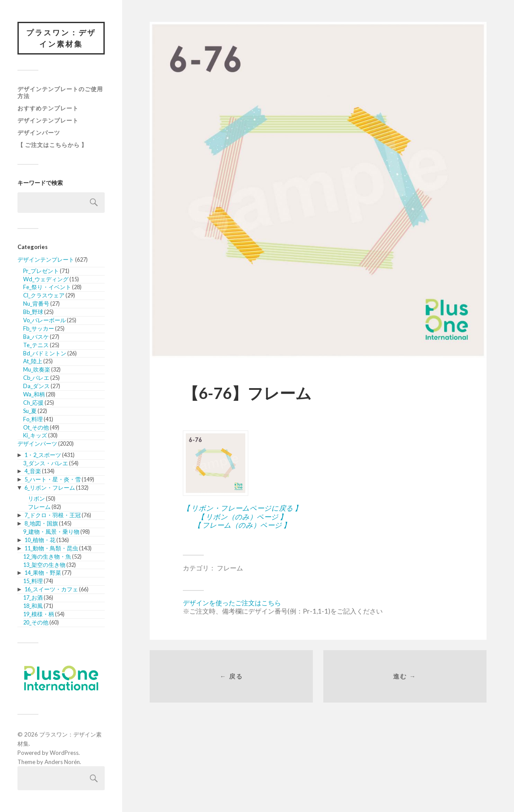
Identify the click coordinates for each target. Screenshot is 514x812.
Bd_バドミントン (45, 353)
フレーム (39, 507)
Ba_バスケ (36, 337)
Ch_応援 (33, 403)
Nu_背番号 (36, 304)
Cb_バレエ (36, 378)
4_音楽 (33, 471)
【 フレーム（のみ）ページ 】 (242, 525)
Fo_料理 (33, 419)
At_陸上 (33, 361)
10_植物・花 (40, 540)
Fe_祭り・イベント (47, 287)
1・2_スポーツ (43, 455)
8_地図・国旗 (41, 523)
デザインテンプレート (48, 120)
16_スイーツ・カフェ (51, 589)
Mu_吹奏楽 (37, 369)
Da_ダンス (36, 386)
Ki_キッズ (35, 435)
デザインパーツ (39, 133)
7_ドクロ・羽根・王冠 (53, 515)
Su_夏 (30, 411)
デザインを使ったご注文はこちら (232, 603)
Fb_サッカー (39, 328)
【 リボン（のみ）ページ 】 (242, 517)
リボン (36, 498)
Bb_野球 (33, 312)
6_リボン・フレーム (50, 488)
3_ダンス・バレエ (46, 463)
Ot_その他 (36, 427)
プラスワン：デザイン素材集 (61, 38)
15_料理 (33, 581)
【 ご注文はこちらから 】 (52, 145)
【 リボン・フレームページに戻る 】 (242, 508)
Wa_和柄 (34, 394)
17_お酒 (33, 597)
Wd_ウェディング (46, 279)
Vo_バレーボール (45, 320)
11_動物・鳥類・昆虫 (51, 548)
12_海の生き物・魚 (47, 556)
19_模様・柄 (39, 614)
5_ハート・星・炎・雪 (53, 479)
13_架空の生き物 (44, 565)
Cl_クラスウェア (44, 295)
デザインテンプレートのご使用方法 (60, 92)
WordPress (64, 753)
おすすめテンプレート (48, 108)
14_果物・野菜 (43, 573)
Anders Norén (62, 762)
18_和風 (33, 606)
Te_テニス (36, 345)
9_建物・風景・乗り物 (51, 532)
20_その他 (36, 622)
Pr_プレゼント (41, 271)
